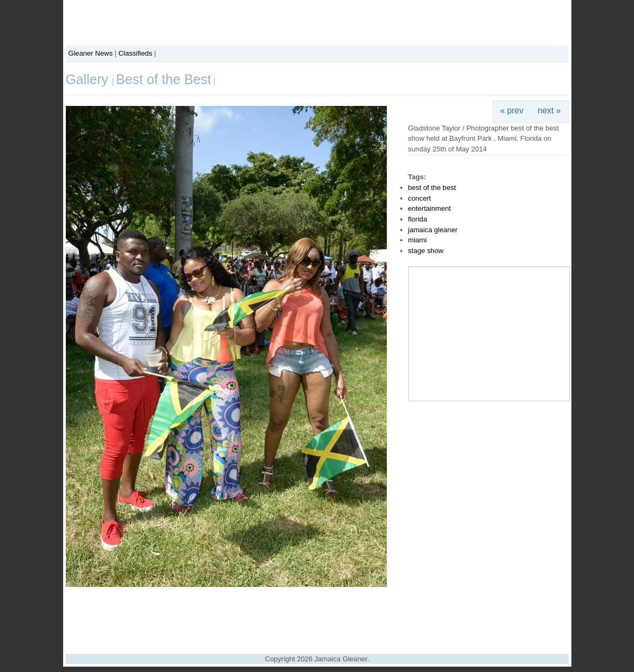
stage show (426, 251)
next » (549, 110)
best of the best (432, 188)
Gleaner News (91, 53)
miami (418, 240)
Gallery (89, 79)
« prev (512, 110)
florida (418, 219)
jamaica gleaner (433, 230)
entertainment (430, 208)
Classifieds (135, 53)
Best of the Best (164, 79)
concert (420, 198)
